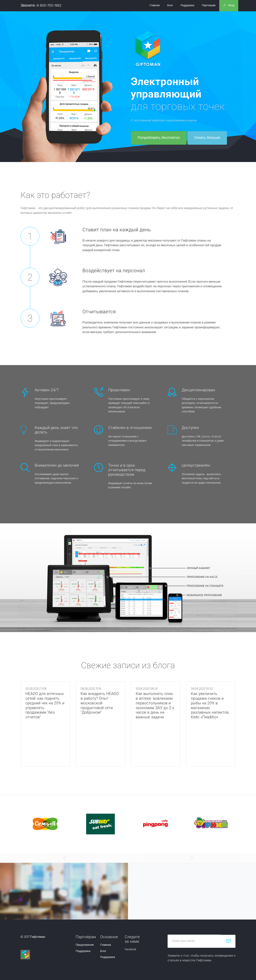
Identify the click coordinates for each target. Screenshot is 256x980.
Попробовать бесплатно (159, 138)
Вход (229, 6)
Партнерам (208, 6)
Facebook (130, 949)
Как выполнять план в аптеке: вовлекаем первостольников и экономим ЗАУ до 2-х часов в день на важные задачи (155, 705)
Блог (170, 6)
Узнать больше (207, 138)
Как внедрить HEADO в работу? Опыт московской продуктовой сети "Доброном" (100, 703)
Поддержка (187, 6)
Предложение (85, 945)
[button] (64, 858)
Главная (155, 6)
